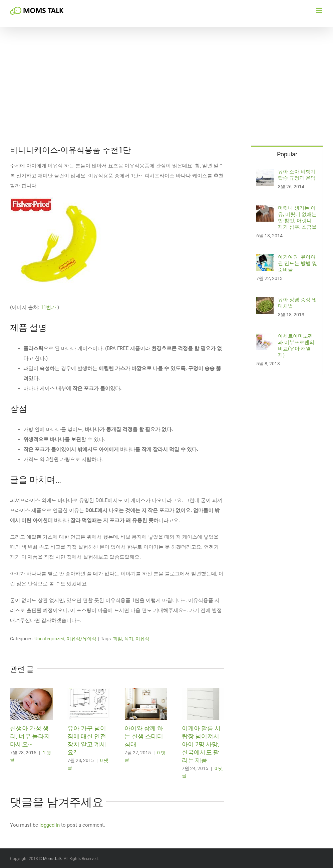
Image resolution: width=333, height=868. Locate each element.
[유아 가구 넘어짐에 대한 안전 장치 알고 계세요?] (89, 691)
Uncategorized (49, 639)
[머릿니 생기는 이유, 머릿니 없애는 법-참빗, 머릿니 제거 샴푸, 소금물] (265, 210)
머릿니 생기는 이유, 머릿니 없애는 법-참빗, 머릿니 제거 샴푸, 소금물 (297, 217)
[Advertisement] (166, 95)
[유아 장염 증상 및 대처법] (265, 302)
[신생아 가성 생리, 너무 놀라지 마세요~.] (31, 691)
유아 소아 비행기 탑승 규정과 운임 (297, 175)
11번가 (48, 307)
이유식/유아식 (81, 639)
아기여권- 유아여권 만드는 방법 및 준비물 (297, 263)
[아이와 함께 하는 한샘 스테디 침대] (146, 691)
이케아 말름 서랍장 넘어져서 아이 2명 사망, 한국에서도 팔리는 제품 (201, 744)
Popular (287, 154)
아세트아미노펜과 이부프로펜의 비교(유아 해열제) (296, 345)
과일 (117, 639)
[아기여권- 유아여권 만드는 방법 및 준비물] (265, 259)
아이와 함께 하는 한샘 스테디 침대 (144, 736)
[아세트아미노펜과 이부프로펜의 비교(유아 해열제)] (265, 338)
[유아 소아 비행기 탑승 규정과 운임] (265, 174)
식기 (129, 639)
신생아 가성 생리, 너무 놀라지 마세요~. (30, 736)
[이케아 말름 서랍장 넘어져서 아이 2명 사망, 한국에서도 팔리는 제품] (203, 691)
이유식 (142, 639)
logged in (50, 825)
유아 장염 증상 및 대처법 (297, 303)
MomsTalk (52, 859)
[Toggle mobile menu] (319, 10)
